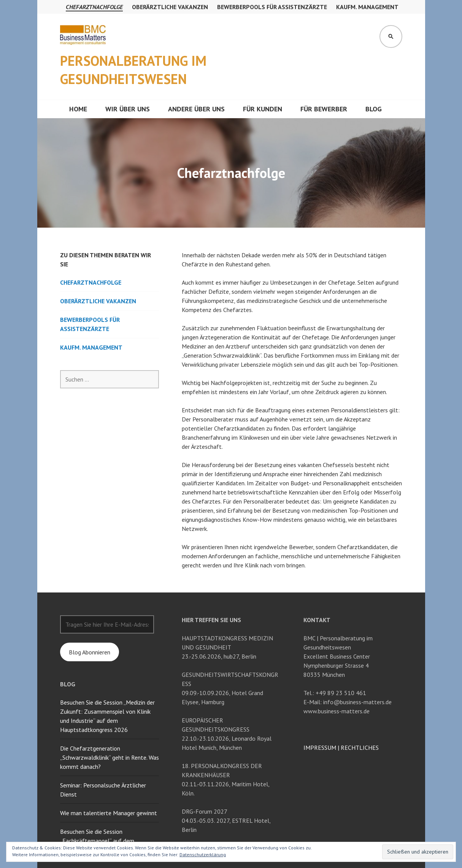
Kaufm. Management (367, 7)
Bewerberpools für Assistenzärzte (272, 7)
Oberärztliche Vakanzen (170, 7)
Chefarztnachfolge (94, 7)
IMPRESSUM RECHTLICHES (341, 748)
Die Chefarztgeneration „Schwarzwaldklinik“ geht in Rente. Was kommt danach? (110, 757)
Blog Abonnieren (90, 652)
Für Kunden (263, 109)
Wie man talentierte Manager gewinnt (109, 813)
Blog (374, 109)
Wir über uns (128, 109)
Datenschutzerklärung (203, 855)
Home (78, 109)
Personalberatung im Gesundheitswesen (133, 70)
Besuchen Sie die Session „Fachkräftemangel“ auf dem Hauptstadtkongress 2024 (97, 841)
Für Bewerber (324, 109)
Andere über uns (196, 109)
